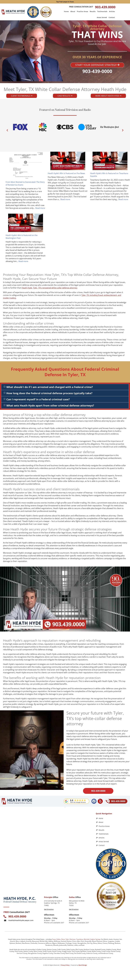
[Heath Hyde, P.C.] (47, 831)
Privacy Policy (65, 965)
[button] (7, 130)
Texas (54, 939)
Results (93, 11)
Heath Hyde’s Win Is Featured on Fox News (66, 173)
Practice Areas (82, 11)
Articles (112, 11)
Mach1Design (83, 965)
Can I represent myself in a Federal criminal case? (38, 399)
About (73, 11)
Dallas (59, 939)
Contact (112, 17)
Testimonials (102, 11)
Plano (63, 939)
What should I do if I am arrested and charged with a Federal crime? (50, 387)
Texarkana (80, 939)
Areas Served (102, 17)
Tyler (67, 939)
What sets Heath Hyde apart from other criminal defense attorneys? (50, 405)
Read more (40, 208)
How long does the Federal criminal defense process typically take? (49, 393)
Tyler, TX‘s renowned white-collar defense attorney (55, 288)
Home (66, 11)
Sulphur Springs (95, 939)
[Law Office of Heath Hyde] (47, 873)
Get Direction (49, 909)
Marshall (87, 939)
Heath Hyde (27, 288)
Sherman (72, 939)
